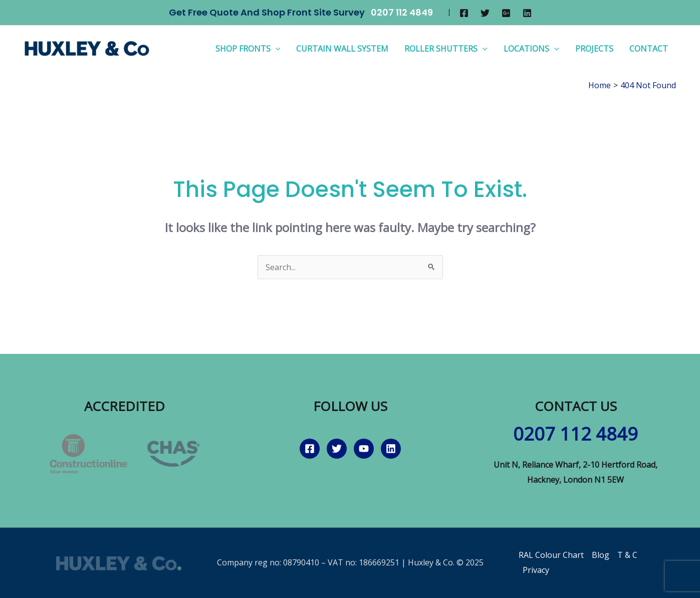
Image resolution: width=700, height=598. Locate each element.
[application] (276, 49)
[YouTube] (364, 449)
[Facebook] (464, 13)
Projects (594, 49)
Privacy (536, 570)
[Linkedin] (527, 13)
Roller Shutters (446, 49)
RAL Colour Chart (551, 555)
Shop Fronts (248, 49)
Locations (531, 49)
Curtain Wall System (342, 49)
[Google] (506, 13)
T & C (627, 555)
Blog (601, 555)
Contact (649, 49)
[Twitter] (485, 13)
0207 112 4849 (402, 12)
